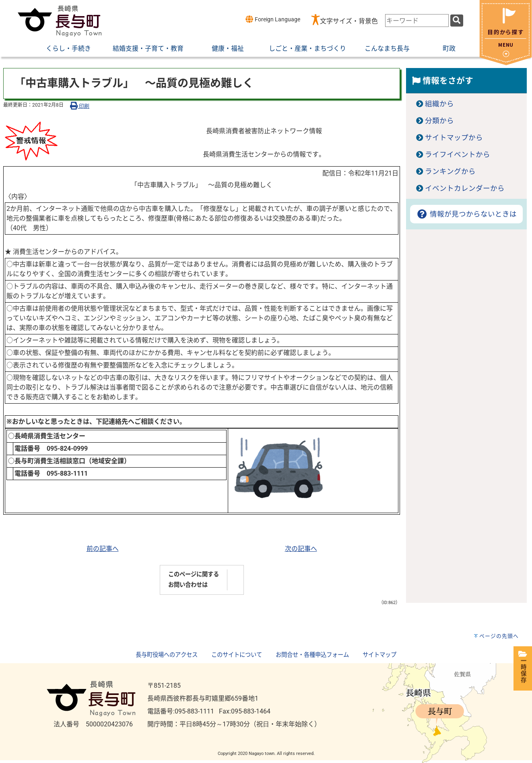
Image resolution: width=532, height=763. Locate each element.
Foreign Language (273, 19)
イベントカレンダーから (465, 188)
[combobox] (417, 21)
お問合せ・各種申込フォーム (312, 655)
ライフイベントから (458, 155)
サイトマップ (379, 655)
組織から (439, 104)
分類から (439, 121)
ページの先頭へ (499, 636)
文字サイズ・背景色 (349, 21)
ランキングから (450, 171)
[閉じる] (506, 63)
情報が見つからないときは (466, 214)
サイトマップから (454, 138)
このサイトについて (237, 655)
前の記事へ (103, 549)
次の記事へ (301, 549)
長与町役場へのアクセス (167, 655)
